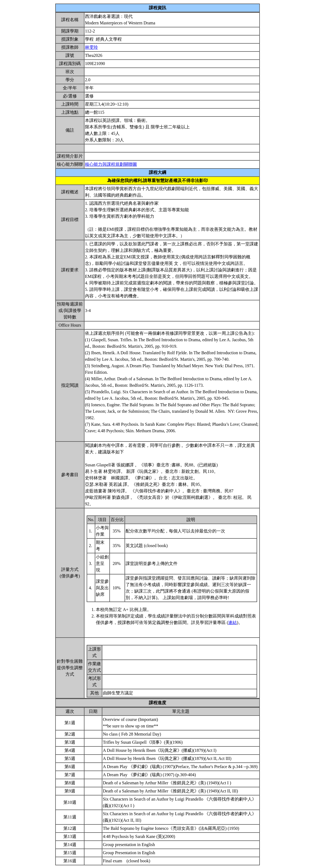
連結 (232, 622)
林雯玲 (91, 47)
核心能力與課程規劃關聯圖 (111, 164)
